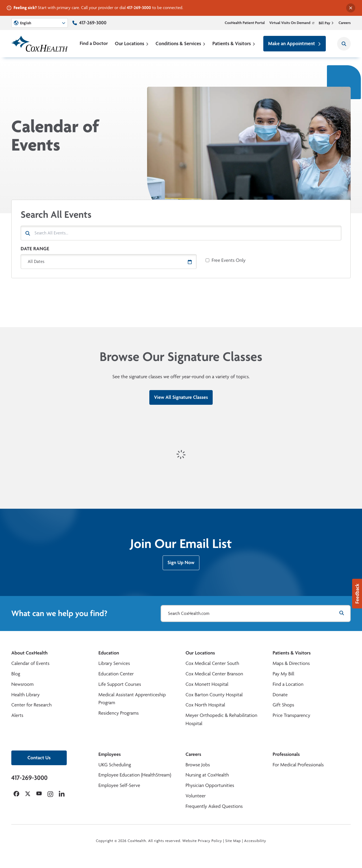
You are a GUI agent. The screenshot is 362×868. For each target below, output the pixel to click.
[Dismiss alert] (351, 8)
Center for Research (32, 705)
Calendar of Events (30, 663)
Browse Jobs (198, 765)
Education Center (116, 674)
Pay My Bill (284, 674)
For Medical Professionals (298, 765)
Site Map (233, 841)
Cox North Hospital (205, 705)
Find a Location (288, 684)
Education (109, 653)
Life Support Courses (120, 684)
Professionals (286, 754)
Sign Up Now (181, 565)
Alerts (17, 715)
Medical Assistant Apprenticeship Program (132, 699)
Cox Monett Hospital (207, 684)
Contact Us (39, 758)
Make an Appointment (295, 43)
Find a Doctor (94, 43)
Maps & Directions (291, 663)
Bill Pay (326, 23)
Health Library (25, 695)
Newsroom (22, 684)
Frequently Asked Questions (214, 806)
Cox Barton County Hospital (214, 695)
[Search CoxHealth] (344, 44)
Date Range (35, 249)
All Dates (36, 261)
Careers (345, 23)
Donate (280, 695)
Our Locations (132, 43)
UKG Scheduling (115, 765)
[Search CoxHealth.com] (256, 614)
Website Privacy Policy (202, 841)
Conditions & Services (181, 43)
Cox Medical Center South (212, 663)
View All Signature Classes (181, 397)
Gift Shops (283, 705)
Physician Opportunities (210, 785)
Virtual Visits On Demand (292, 23)
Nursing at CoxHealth (207, 775)
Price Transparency (291, 715)
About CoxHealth (29, 653)
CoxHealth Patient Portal (245, 23)
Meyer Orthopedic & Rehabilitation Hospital (221, 719)
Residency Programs (118, 713)
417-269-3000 (139, 7)
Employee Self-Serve (119, 785)
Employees (110, 754)
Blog (16, 674)
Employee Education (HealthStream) (135, 775)
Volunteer (196, 796)
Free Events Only (229, 260)
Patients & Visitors (234, 43)
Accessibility (255, 841)
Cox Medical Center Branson (214, 674)
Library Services (114, 663)
